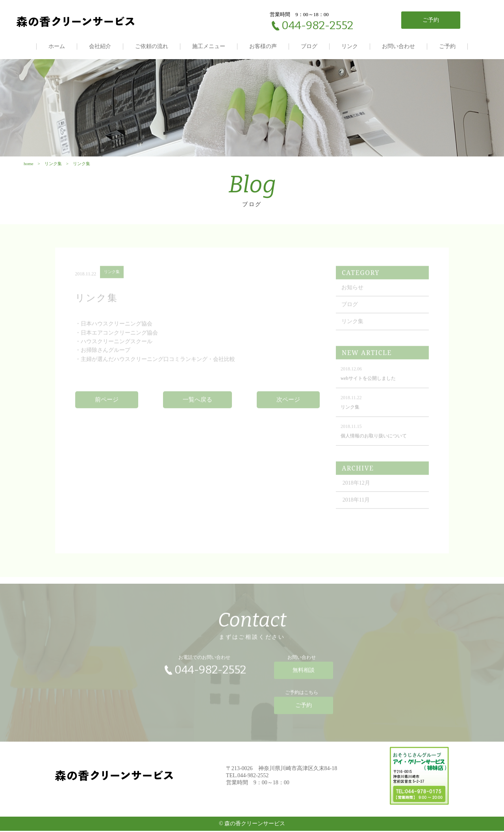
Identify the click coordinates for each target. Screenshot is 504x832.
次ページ (288, 404)
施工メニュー (209, 46)
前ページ (107, 404)
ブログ (309, 46)
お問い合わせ (398, 46)
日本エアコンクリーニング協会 (119, 337)
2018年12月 (357, 487)
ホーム (57, 46)
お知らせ (353, 291)
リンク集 (353, 325)
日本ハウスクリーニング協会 (117, 328)
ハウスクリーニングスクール (117, 345)
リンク (350, 46)
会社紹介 (100, 46)
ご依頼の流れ (152, 46)
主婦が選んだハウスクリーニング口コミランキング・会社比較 (158, 363)
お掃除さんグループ (106, 355)
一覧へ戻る (197, 404)
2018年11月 (357, 504)
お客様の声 (263, 46)
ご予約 (447, 46)
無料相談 (304, 675)
